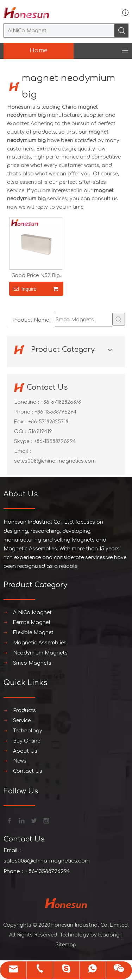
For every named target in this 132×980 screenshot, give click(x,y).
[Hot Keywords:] (119, 319)
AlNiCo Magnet (32, 613)
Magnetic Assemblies (40, 643)
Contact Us (28, 771)
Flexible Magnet (33, 633)
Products (24, 710)
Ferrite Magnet (32, 622)
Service (22, 721)
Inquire (23, 289)
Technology (28, 731)
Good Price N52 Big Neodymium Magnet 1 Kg (36, 276)
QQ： (21, 432)
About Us (25, 751)
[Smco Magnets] (84, 320)
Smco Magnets (32, 663)
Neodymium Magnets (40, 653)
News (20, 761)
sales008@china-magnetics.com (55, 461)
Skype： (24, 441)
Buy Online (27, 741)
